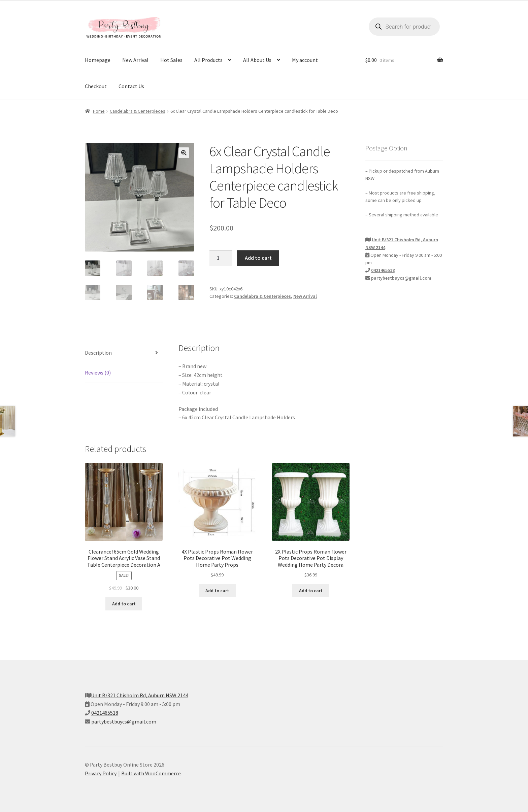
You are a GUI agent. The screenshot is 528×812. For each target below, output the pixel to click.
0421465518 (383, 270)
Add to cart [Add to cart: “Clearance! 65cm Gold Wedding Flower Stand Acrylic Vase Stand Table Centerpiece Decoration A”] (124, 604)
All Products (208, 60)
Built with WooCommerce (151, 773)
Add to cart (258, 258)
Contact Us (131, 86)
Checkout (96, 86)
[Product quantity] (221, 258)
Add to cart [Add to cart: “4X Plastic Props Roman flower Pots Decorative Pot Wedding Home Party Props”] (217, 591)
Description (98, 353)
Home (99, 111)
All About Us (257, 60)
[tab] (124, 353)
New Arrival (135, 60)
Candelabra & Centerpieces (138, 111)
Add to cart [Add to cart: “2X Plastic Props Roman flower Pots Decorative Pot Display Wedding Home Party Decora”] (311, 591)
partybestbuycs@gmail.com (401, 278)
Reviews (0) (98, 373)
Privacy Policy (101, 773)
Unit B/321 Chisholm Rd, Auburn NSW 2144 (140, 695)
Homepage (98, 60)
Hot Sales (171, 60)
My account (305, 60)
